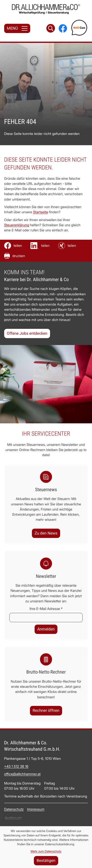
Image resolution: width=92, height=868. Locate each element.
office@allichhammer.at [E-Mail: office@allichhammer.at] (22, 774)
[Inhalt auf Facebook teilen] (13, 246)
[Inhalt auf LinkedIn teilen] (40, 246)
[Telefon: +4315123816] (16, 767)
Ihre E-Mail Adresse (46, 609)
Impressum (36, 810)
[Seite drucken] (15, 256)
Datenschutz (14, 810)
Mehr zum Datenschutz (46, 851)
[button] (46, 711)
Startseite (41, 212)
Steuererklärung (17, 225)
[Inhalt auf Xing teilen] (67, 246)
